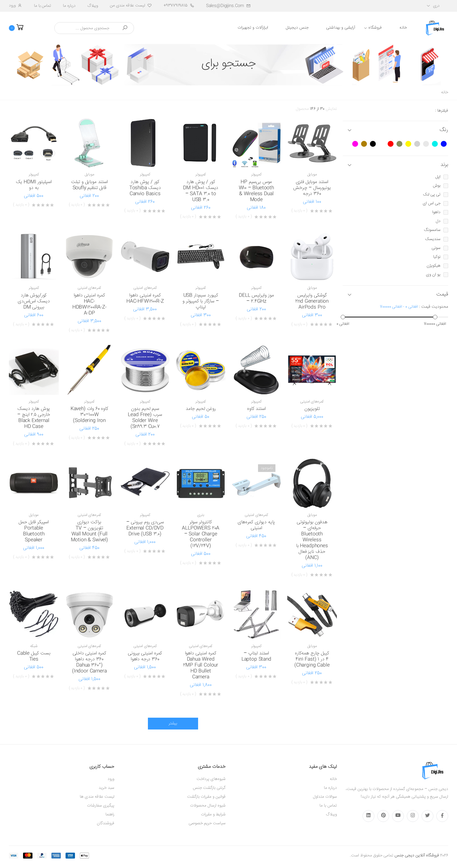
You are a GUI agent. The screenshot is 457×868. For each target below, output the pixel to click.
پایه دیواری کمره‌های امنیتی (256, 525)
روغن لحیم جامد (201, 409)
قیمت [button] (442, 295)
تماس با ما (43, 6)
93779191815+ (179, 6)
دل (438, 221)
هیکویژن (434, 266)
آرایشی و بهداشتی (341, 28)
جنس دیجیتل (297, 28)
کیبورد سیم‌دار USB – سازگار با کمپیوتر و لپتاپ (201, 301)
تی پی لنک (432, 195)
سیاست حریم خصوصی (207, 823)
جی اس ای (432, 203)
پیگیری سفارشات (101, 806)
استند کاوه (256, 409)
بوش (437, 186)
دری (436, 6)
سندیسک (433, 239)
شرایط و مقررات (213, 815)
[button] (21, 28)
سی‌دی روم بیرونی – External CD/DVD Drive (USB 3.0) (145, 528)
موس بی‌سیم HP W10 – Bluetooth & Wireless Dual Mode (256, 191)
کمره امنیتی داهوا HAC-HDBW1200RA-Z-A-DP (89, 304)
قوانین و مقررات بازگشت (206, 797)
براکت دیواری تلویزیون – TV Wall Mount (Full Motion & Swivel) (89, 531)
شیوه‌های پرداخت (211, 779)
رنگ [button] (444, 130)
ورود (15, 6)
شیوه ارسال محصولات (208, 806)
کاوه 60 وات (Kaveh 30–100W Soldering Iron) (89, 415)
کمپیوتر (256, 175)
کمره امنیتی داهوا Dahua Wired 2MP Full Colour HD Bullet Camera (201, 665)
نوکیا (437, 257)
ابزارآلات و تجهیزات (253, 28)
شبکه (34, 646)
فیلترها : (442, 111)
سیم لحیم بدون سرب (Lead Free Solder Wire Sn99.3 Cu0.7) (145, 418)
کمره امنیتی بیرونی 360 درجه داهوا (145, 656)
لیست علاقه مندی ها (97, 797)
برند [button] (444, 165)
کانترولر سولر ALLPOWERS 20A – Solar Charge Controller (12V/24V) (201, 534)
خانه (403, 28)
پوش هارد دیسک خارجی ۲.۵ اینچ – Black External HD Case (34, 418)
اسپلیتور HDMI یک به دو (34, 185)
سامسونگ (432, 230)
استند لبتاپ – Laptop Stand (256, 656)
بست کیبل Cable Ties (34, 656)
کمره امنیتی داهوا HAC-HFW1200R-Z (145, 298)
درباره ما (69, 6)
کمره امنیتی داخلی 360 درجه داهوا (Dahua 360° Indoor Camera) (89, 662)
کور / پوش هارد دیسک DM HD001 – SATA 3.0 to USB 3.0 (201, 191)
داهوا (436, 212)
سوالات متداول (325, 797)
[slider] (343, 317)
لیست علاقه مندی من (131, 6)
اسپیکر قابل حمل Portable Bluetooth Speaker (34, 531)
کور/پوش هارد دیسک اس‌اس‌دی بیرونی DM (34, 301)
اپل (438, 177)
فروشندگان (106, 823)
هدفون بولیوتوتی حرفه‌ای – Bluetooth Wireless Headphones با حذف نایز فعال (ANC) (312, 540)
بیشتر (173, 724)
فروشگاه (375, 28)
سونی (436, 248)
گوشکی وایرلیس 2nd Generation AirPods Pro (312, 301)
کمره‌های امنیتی (145, 288)
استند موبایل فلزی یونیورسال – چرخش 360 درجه (312, 188)
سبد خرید (106, 788)
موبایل (312, 175)
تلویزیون (312, 409)
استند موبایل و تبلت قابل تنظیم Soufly (89, 185)
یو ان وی (433, 275)
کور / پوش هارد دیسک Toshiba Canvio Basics (145, 188)
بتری (201, 515)
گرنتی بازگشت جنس (209, 788)
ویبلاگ (93, 6)
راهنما (110, 815)
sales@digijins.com (228, 6)
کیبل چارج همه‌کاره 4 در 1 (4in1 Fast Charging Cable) (312, 659)
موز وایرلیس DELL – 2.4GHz (256, 298)
